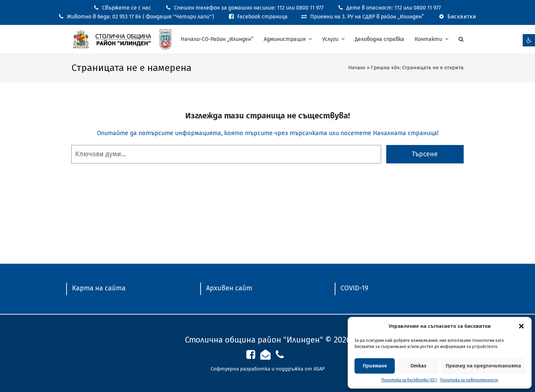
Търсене (425, 154)
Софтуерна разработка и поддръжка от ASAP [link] (268, 369)
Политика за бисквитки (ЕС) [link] (409, 380)
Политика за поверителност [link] (469, 380)
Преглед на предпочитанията (483, 366)
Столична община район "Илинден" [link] (254, 340)
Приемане (375, 366)
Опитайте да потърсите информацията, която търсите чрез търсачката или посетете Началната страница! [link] (268, 133)
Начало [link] (357, 68)
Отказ (418, 366)
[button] (521, 326)
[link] (529, 40)
